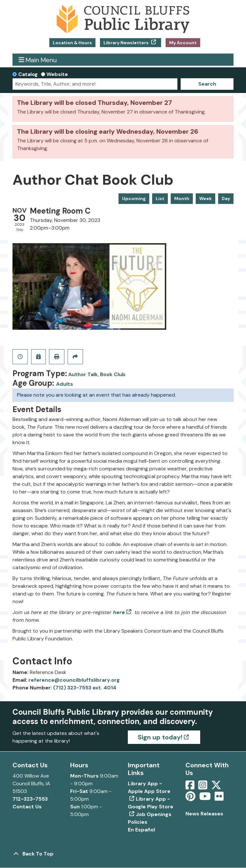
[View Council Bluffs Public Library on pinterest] (191, 798)
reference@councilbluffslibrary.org (74, 680)
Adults (65, 384)
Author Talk (83, 374)
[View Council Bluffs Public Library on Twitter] (217, 787)
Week (205, 198)
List (160, 198)
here (119, 612)
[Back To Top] (123, 854)
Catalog (28, 74)
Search (207, 84)
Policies (138, 822)
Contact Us (27, 807)
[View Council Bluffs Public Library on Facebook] (191, 787)
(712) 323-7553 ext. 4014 (85, 688)
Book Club (113, 374)
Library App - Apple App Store (149, 787)
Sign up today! (160, 737)
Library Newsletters (127, 43)
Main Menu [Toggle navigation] (38, 60)
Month (182, 198)
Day (226, 198)
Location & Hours (72, 43)
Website (57, 74)
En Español (141, 830)
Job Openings (154, 814)
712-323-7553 (30, 799)
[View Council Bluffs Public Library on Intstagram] (203, 787)
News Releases (204, 814)
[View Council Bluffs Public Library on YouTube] (206, 798)
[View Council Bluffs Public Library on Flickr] (219, 798)
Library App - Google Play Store (151, 803)
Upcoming (134, 198)
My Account (183, 43)
